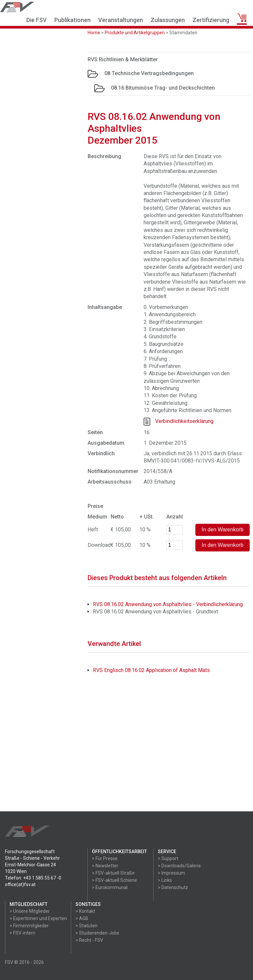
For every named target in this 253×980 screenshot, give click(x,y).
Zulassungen (168, 20)
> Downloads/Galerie (179, 866)
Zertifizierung (211, 20)
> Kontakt (85, 911)
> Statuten (86, 926)
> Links (165, 880)
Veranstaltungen (121, 20)
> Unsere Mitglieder (30, 911)
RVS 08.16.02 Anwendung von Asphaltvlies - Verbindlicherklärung (168, 604)
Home (94, 33)
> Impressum (171, 873)
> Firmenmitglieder (29, 926)
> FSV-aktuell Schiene (114, 880)
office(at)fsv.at (20, 884)
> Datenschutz (173, 887)
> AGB (82, 918)
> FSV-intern (22, 933)
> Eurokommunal (110, 887)
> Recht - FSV (89, 940)
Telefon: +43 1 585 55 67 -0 (33, 878)
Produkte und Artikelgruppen (135, 33)
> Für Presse (105, 858)
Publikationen (72, 20)
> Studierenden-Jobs (97, 933)
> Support (168, 858)
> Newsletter (105, 866)
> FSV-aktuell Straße (113, 873)
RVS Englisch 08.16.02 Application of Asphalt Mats (151, 670)
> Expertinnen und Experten (38, 918)
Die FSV (37, 20)
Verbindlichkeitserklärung (184, 421)
